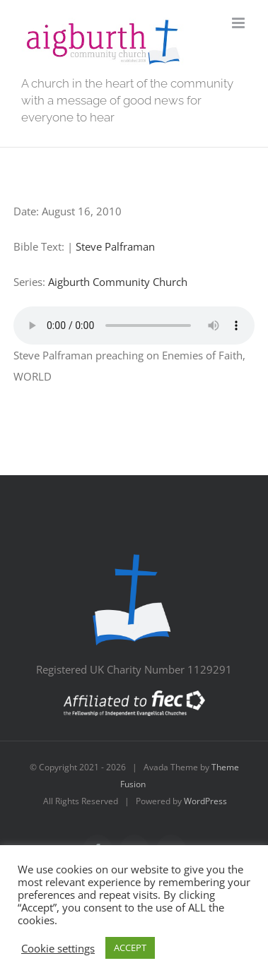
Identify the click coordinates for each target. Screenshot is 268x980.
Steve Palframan (115, 246)
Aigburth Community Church (118, 282)
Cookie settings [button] (58, 948)
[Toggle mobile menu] (239, 23)
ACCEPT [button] (130, 948)
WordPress (205, 801)
